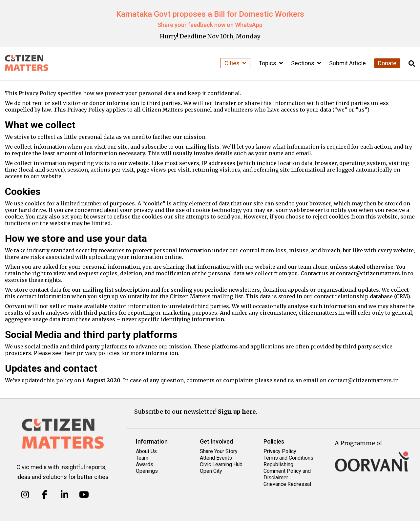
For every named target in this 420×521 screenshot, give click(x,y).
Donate (387, 63)
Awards (145, 464)
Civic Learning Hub (221, 464)
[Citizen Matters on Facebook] (45, 495)
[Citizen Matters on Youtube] (84, 495)
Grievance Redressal (287, 484)
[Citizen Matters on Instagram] (25, 495)
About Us (146, 451)
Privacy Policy (280, 451)
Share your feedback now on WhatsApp (210, 25)
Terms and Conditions (288, 458)
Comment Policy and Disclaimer (287, 474)
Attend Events (216, 458)
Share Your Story (219, 451)
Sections (306, 63)
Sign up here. (238, 412)
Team (142, 458)
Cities (235, 63)
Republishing (278, 464)
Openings (147, 471)
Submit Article (347, 63)
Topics (271, 63)
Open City (211, 471)
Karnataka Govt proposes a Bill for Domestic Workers (210, 14)
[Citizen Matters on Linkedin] (64, 495)
